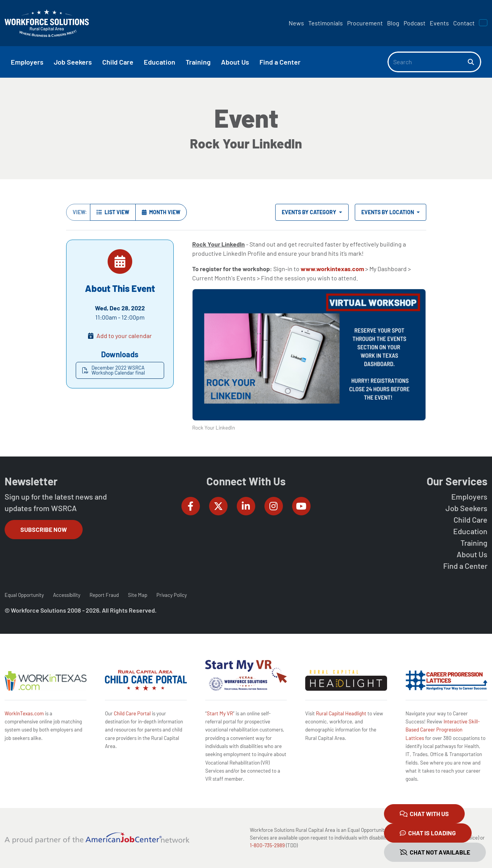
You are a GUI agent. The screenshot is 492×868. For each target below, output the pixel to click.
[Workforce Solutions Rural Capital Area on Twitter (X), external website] (218, 506)
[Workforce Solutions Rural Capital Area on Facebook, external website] (191, 506)
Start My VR (220, 713)
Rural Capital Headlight (341, 713)
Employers (469, 496)
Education (470, 531)
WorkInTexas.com (24, 713)
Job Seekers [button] (73, 62)
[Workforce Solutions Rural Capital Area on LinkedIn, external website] (246, 506)
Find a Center (465, 566)
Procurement (365, 23)
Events (439, 23)
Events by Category (310, 212)
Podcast (415, 23)
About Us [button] (235, 62)
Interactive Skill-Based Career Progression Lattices (443, 730)
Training (474, 543)
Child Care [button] (118, 62)
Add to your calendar (124, 336)
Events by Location (388, 212)
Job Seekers (466, 508)
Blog (393, 23)
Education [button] (160, 62)
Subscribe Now (44, 529)
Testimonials (326, 23)
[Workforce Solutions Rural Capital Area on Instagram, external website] (274, 506)
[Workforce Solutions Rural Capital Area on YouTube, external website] (301, 506)
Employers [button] (27, 62)
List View (113, 212)
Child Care (470, 520)
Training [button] (198, 62)
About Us (472, 554)
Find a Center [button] (280, 62)
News (296, 23)
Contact (464, 23)
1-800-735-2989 (267, 845)
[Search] (428, 62)
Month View (161, 212)
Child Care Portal (132, 713)
